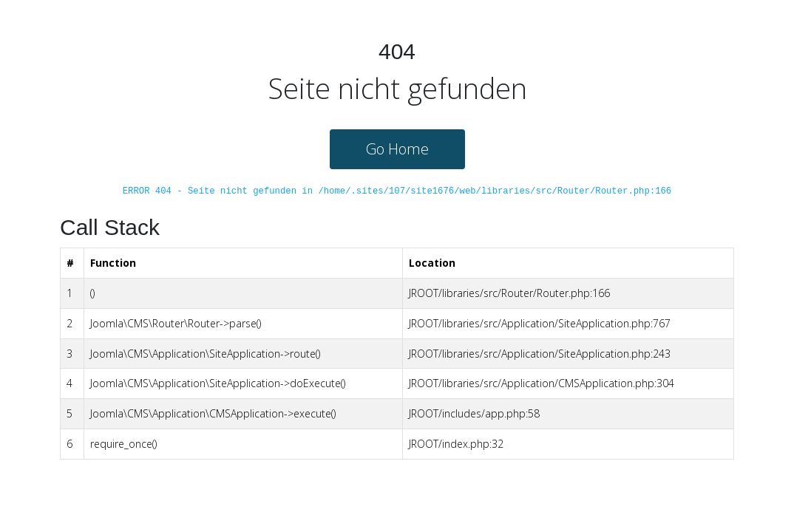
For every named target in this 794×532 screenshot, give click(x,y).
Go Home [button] (397, 149)
